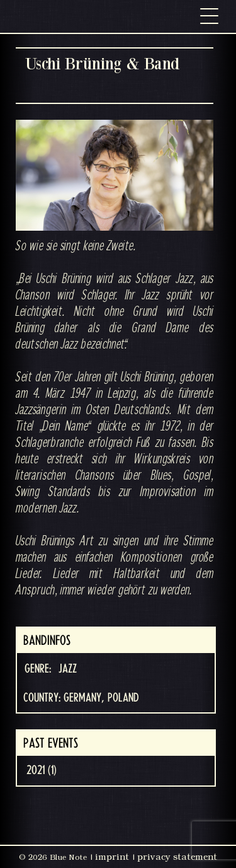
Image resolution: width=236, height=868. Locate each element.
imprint (112, 857)
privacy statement (177, 857)
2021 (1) (42, 770)
